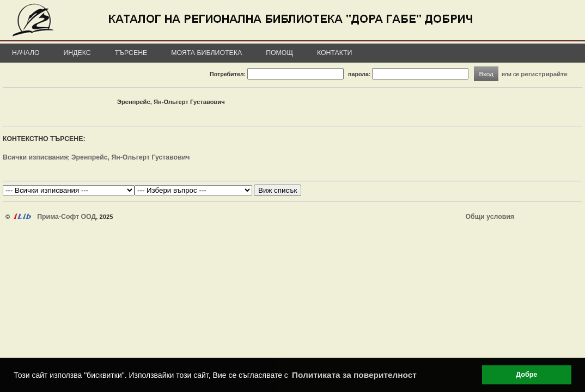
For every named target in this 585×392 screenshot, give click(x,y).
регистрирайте (544, 74)
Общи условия (490, 217)
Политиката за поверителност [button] (354, 375)
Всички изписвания (35, 157)
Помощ (279, 53)
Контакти (334, 53)
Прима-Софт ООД (66, 217)
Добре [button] (526, 375)
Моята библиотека (206, 53)
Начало (26, 53)
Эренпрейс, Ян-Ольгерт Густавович (131, 157)
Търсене (131, 53)
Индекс (77, 53)
